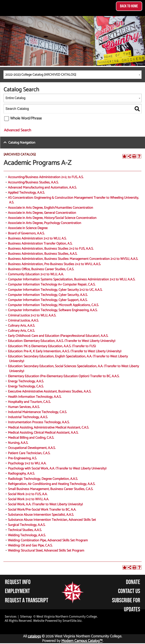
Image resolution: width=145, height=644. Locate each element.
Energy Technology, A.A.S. (26, 381)
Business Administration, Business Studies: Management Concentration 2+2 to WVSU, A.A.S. (73, 259)
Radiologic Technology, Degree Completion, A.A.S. (43, 479)
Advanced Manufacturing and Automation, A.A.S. (42, 188)
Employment (17, 591)
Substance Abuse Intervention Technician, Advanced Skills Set (52, 520)
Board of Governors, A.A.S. (26, 233)
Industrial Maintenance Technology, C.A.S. (37, 412)
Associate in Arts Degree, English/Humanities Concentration (51, 208)
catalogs (34, 636)
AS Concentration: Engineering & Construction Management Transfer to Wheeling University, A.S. (73, 200)
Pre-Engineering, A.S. (22, 458)
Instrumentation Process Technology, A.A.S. (39, 422)
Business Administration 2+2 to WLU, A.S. (37, 239)
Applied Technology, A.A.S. (26, 193)
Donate (133, 582)
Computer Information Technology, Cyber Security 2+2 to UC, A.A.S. (55, 290)
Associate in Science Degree (28, 228)
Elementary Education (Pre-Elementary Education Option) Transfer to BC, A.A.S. (64, 376)
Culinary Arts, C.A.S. (21, 331)
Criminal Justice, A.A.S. (23, 321)
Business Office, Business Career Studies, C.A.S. (41, 269)
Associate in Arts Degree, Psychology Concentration (45, 223)
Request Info (18, 582)
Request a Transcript (27, 601)
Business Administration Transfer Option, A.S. (40, 244)
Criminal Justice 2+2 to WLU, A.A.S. (32, 315)
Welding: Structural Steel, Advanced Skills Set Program (46, 551)
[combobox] (72, 75)
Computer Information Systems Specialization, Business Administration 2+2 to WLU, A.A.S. (72, 279)
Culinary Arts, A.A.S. (21, 326)
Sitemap (26, 617)
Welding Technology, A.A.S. (27, 535)
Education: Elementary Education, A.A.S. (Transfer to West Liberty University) (62, 341)
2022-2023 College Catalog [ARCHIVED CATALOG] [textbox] (41, 75)
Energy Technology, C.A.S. (26, 386)
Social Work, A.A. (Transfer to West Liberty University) (45, 504)
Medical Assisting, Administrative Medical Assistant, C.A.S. (48, 428)
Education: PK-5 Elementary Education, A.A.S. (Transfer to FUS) (52, 346)
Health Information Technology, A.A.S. (35, 397)
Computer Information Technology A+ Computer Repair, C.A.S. (52, 285)
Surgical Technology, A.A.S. (27, 525)
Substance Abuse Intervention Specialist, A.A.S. (41, 515)
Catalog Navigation (22, 143)
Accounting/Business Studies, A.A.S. (33, 182)
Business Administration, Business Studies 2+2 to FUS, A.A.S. (51, 249)
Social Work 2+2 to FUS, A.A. (28, 494)
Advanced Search (18, 130)
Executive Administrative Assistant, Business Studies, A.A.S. (50, 392)
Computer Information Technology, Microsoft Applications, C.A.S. (53, 305)
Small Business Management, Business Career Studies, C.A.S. (51, 489)
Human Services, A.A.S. (24, 407)
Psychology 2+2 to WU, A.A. (27, 463)
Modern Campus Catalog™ (82, 641)
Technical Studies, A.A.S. (25, 530)
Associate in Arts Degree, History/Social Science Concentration (52, 218)
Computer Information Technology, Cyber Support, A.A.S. (48, 300)
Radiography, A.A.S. (21, 474)
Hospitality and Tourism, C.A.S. (29, 402)
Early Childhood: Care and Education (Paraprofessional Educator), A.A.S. (58, 336)
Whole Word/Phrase (26, 118)
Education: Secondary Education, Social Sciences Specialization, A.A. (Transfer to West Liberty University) (73, 369)
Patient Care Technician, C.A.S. (29, 453)
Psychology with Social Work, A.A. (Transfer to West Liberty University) (57, 469)
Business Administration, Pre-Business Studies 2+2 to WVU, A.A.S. (54, 264)
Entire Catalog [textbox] (15, 98)
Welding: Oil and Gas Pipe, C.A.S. (30, 546)
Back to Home (129, 6)
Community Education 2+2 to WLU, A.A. (36, 274)
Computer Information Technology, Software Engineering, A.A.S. (53, 310)
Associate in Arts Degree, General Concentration (42, 213)
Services (11, 617)
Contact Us (129, 591)
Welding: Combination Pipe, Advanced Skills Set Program (48, 540)
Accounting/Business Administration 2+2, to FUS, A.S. (46, 177)
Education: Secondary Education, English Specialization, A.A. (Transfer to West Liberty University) (68, 359)
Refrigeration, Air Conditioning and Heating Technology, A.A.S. (52, 484)
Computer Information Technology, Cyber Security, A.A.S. (48, 295)
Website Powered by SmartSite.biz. (58, 621)
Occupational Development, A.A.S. (32, 448)
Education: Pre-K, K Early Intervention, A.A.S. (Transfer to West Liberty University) (65, 351)
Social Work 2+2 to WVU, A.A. (28, 499)
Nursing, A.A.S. (18, 443)
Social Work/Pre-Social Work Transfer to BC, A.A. (42, 510)
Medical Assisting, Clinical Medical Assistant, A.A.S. (43, 433)
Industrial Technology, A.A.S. (28, 417)
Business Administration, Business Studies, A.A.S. (43, 254)
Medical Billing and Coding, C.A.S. (31, 438)
